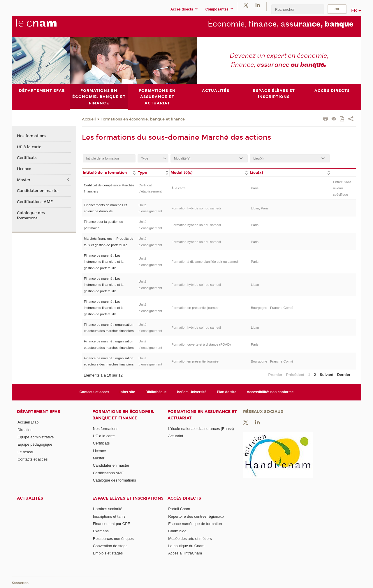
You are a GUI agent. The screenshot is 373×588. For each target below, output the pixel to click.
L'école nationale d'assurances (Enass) (201, 428)
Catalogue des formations (31, 215)
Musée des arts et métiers (190, 538)
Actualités (30, 498)
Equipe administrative (36, 437)
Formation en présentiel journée (195, 308)
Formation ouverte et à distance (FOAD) (201, 344)
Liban (255, 285)
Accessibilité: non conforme (270, 392)
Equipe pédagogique (35, 444)
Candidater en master (38, 191)
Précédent (295, 374)
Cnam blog (177, 531)
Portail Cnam (179, 509)
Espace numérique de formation (195, 524)
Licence (24, 169)
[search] (298, 9)
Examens (101, 531)
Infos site (127, 392)
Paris (255, 188)
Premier (275, 374)
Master (24, 180)
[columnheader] (109, 172)
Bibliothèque (156, 392)
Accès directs (184, 498)
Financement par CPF (111, 524)
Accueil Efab (28, 422)
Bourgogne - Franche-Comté (272, 308)
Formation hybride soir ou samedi (196, 208)
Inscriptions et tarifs (109, 516)
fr (354, 10)
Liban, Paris (260, 208)
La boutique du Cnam (186, 546)
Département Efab (39, 412)
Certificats (27, 158)
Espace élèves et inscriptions (128, 498)
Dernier (344, 374)
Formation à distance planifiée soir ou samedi (205, 262)
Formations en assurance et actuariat (202, 415)
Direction (25, 429)
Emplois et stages (108, 553)
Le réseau (26, 452)
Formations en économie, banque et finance (143, 119)
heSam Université (192, 392)
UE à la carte (29, 147)
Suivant (327, 374)
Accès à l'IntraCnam (185, 553)
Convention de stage (110, 546)
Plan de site (227, 392)
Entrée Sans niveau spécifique (342, 188)
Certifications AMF (35, 202)
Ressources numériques (113, 538)
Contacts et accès (94, 392)
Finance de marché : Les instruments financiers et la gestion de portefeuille (104, 261)
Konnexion (20, 583)
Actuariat (176, 436)
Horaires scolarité (108, 509)
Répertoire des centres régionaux (196, 516)
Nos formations (32, 136)
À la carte (178, 188)
